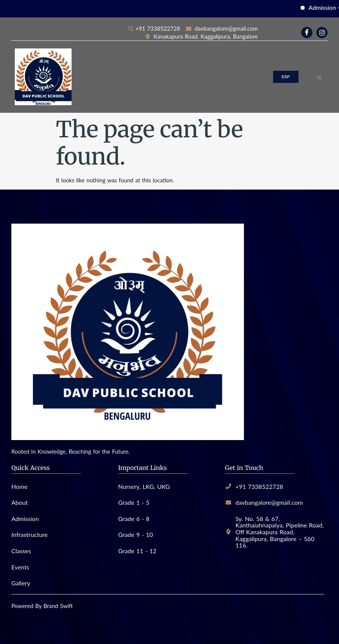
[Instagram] (322, 33)
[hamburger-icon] (319, 77)
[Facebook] (307, 33)
